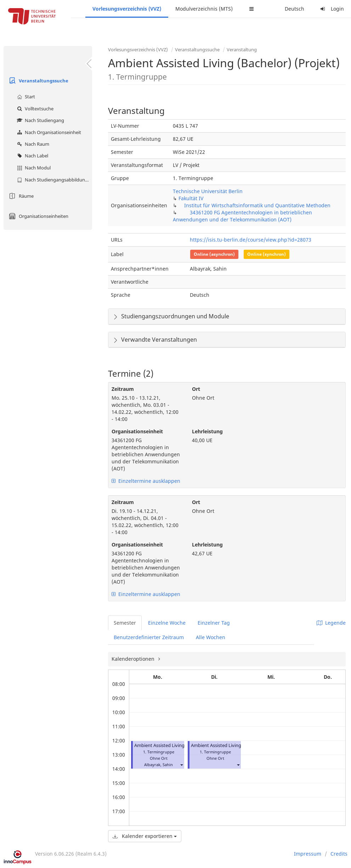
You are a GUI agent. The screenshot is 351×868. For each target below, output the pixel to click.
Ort (196, 389)
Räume (20, 196)
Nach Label (32, 156)
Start (25, 97)
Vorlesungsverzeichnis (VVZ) (127, 9)
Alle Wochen (211, 637)
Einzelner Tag (214, 623)
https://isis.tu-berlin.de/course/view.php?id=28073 (251, 240)
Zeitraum (123, 389)
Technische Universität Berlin (208, 191)
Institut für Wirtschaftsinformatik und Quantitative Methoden (257, 205)
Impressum (308, 854)
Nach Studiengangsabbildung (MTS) (54, 180)
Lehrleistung (207, 431)
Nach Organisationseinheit (48, 132)
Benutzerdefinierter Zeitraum (149, 637)
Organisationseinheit (137, 431)
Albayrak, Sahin (158, 765)
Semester (125, 623)
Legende (331, 623)
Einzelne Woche (167, 623)
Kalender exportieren (145, 836)
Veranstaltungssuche (38, 81)
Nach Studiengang (40, 120)
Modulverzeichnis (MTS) (204, 9)
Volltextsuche (34, 109)
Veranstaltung (242, 50)
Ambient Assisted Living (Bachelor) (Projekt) (181, 745)
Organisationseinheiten (38, 216)
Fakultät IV (191, 198)
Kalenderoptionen (134, 659)
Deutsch (295, 9)
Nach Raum (32, 144)
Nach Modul (33, 168)
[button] (181, 765)
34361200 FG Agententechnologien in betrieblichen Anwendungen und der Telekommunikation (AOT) (242, 216)
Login (331, 9)
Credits (339, 854)
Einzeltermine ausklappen (146, 481)
